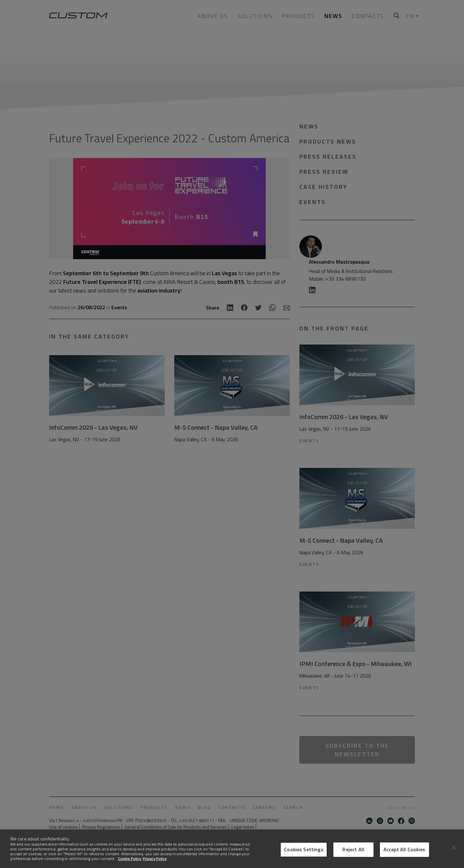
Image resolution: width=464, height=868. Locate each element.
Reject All (353, 849)
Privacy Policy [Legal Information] (155, 859)
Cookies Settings (304, 849)
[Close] (454, 848)
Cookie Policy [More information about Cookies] (130, 859)
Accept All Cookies (404, 849)
